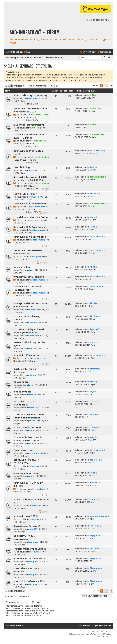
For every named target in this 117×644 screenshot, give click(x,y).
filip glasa (33, 98)
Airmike (94, 303)
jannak (32, 421)
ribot (31, 270)
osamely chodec (98, 516)
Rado (93, 473)
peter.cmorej (97, 151)
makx (93, 382)
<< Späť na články (97, 20)
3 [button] (108, 86)
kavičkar (94, 483)
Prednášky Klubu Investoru (29, 559)
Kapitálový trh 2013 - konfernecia (25, 537)
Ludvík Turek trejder (25, 194)
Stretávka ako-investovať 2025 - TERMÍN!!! (29, 136)
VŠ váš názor (21, 382)
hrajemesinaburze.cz (26, 473)
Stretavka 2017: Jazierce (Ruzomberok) (27, 288)
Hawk (93, 227)
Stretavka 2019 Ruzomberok (30, 237)
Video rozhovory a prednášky (30, 95)
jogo (92, 392)
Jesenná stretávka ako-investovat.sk (28, 252)
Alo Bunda (95, 316)
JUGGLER (94, 108)
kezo (31, 443)
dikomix (32, 375)
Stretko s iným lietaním (27, 427)
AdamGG (33, 336)
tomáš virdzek (42, 115)
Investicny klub (22, 392)
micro (31, 408)
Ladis (92, 217)
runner (32, 430)
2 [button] (105, 86)
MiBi (92, 95)
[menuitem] (27, 52)
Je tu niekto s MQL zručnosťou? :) (24, 403)
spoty (37, 220)
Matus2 (32, 395)
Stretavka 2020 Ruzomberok (30, 227)
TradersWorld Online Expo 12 (30, 549)
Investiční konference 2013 (29, 581)
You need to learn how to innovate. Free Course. (28, 439)
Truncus (94, 194)
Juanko (32, 170)
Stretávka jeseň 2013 (26, 516)
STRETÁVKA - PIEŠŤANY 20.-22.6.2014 (26, 462)
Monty (31, 349)
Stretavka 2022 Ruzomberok (30, 204)
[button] (111, 86)
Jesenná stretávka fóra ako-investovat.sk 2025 (30, 110)
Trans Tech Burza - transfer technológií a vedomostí (29, 416)
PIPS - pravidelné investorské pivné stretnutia (30, 305)
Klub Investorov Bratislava (29, 125)
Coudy (93, 499)
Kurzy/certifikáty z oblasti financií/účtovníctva (29, 331)
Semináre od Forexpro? (27, 526)
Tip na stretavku (23, 450)
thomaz (32, 310)
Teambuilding (22, 167)
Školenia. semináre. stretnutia (28, 66)
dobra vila (40, 358)
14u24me (36, 552)
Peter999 (94, 526)
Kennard (33, 323)
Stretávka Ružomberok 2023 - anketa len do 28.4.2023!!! (31, 179)
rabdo (35, 466)
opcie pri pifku (22, 267)
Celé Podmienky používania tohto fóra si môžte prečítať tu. (60, 80)
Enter (31, 385)
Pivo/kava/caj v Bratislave (29, 277)
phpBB (82, 634)
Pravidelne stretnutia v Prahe (31, 217)
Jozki (92, 167)
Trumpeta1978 (36, 197)
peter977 (33, 529)
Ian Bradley (107, 631)
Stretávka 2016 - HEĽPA (26, 355)
